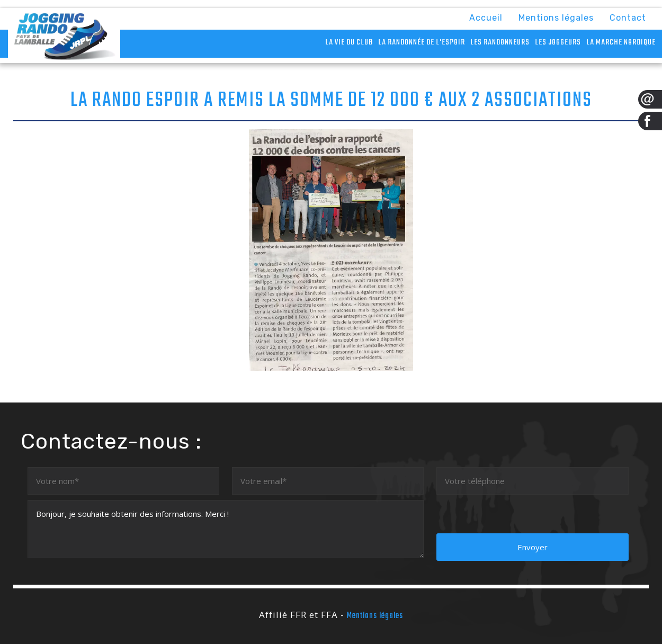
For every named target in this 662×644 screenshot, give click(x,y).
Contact (628, 18)
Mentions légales (556, 18)
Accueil (486, 18)
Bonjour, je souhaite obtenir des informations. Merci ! (226, 529)
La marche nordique (621, 42)
